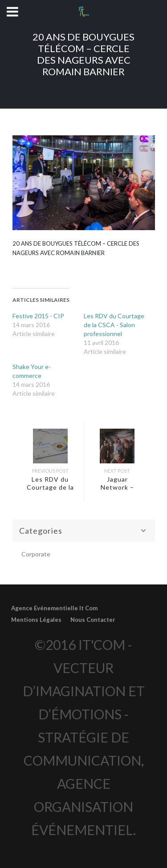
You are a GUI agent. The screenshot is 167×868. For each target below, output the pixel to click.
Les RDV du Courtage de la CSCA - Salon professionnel (114, 325)
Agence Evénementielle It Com (54, 608)
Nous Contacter (93, 620)
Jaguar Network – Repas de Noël (117, 487)
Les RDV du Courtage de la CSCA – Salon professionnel (50, 491)
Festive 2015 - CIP (38, 316)
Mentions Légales (36, 620)
